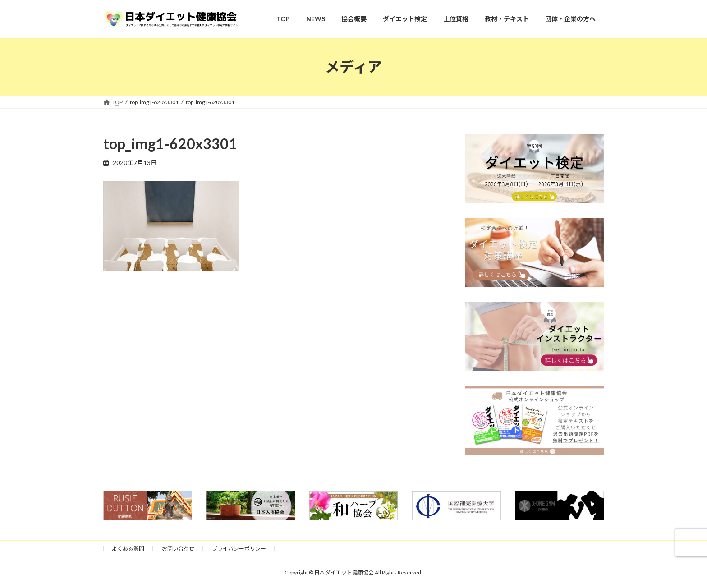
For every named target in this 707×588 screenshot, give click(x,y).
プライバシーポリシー (239, 549)
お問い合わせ (178, 549)
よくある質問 (128, 549)
